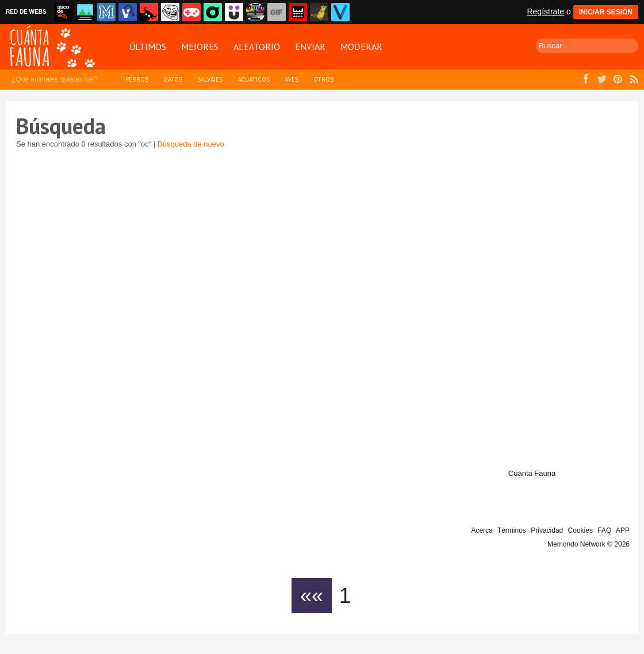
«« (312, 596)
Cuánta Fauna (532, 473)
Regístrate (545, 11)
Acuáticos (254, 79)
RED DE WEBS (26, 12)
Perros (137, 79)
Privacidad (547, 530)
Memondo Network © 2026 (589, 544)
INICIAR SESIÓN (606, 12)
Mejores (200, 47)
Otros (323, 79)
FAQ (604, 530)
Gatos (173, 79)
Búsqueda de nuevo (191, 144)
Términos (512, 530)
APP (623, 530)
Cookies (580, 530)
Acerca (482, 530)
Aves (292, 79)
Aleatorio (257, 47)
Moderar (361, 47)
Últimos (148, 47)
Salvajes (210, 79)
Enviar (310, 47)
